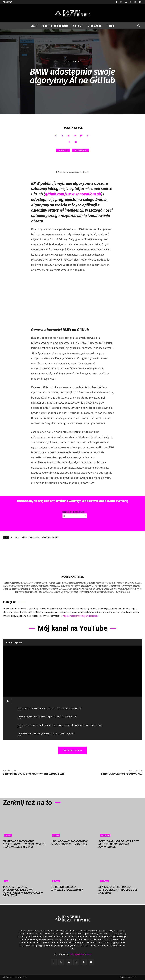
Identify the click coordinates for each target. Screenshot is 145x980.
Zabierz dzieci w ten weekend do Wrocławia (34, 774)
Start (34, 26)
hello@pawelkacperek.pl (81, 954)
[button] (138, 26)
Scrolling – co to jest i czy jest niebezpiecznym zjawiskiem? (119, 844)
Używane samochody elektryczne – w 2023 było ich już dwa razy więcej (25, 844)
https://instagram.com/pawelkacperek (81, 616)
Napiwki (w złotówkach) (73, 512)
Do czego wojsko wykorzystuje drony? (67, 888)
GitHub (24, 537)
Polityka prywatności (128, 977)
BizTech (63, 150)
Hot (6, 881)
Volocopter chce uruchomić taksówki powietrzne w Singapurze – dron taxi (23, 891)
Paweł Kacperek (73, 128)
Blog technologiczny (55, 26)
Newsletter (8, 2)
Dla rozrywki (105, 835)
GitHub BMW (34, 537)
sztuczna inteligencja (50, 537)
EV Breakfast (95, 26)
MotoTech (80, 150)
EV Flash (77, 26)
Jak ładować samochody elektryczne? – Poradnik (69, 843)
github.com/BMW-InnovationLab (73, 194)
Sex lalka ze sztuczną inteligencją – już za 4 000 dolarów (118, 890)
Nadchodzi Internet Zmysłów (121, 774)
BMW (17, 537)
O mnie (111, 26)
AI (11, 537)
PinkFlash (104, 881)
